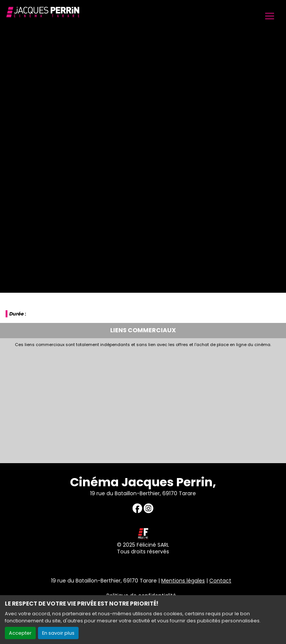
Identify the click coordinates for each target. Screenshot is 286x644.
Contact (220, 581)
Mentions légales (183, 581)
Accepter (20, 633)
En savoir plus (58, 633)
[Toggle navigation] (270, 16)
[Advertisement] (143, 403)
